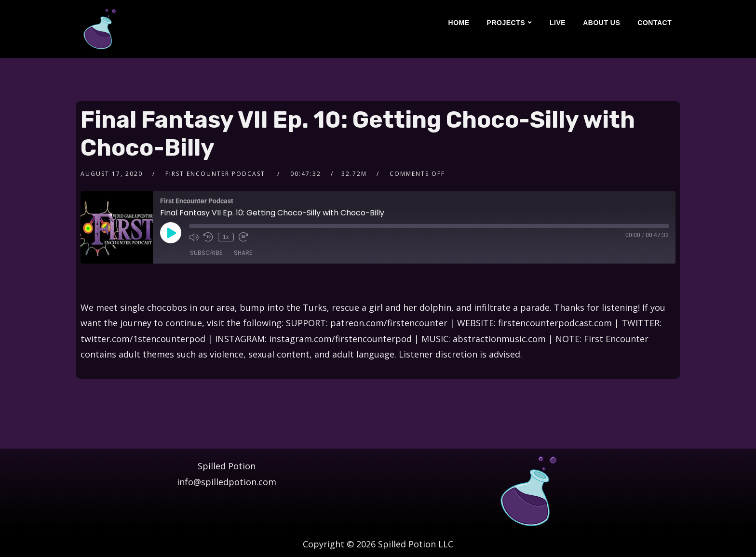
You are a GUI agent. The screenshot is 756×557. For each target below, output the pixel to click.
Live (558, 23)
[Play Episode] (171, 233)
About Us (601, 23)
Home (459, 23)
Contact (655, 23)
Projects (506, 23)
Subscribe (206, 253)
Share (243, 253)
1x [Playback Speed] (226, 237)
